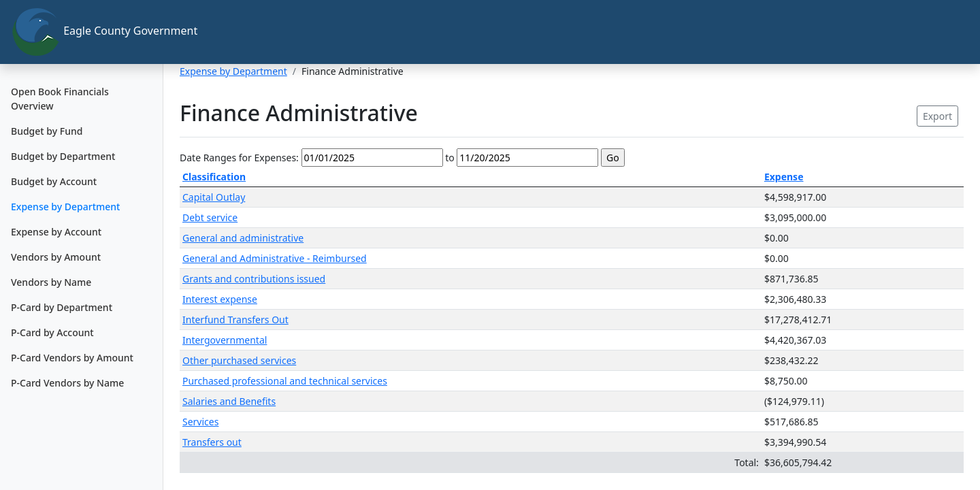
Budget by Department (63, 156)
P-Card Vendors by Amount (72, 358)
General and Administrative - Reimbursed (275, 258)
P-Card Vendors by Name (67, 383)
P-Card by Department (62, 307)
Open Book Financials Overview (60, 99)
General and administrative (243, 238)
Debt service (210, 217)
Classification (214, 177)
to (450, 158)
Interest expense (220, 299)
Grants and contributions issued (254, 279)
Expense (784, 177)
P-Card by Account (52, 332)
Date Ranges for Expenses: (239, 158)
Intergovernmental (225, 340)
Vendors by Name (51, 282)
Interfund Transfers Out (235, 320)
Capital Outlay (214, 197)
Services (200, 422)
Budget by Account (54, 181)
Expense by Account (56, 232)
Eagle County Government (87, 32)
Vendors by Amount (56, 257)
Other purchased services (239, 360)
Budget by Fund (47, 131)
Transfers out (212, 442)
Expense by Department (65, 207)
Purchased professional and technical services (285, 381)
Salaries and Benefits (229, 401)
